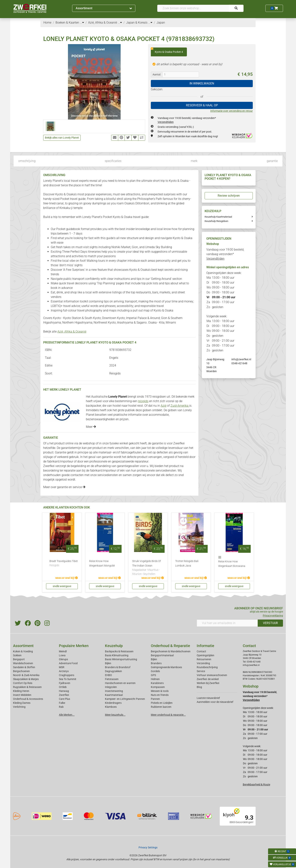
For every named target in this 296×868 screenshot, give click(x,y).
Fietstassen (112, 679)
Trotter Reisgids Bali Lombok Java (187, 563)
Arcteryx (64, 671)
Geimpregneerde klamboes (166, 667)
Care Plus (64, 699)
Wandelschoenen (23, 663)
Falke (62, 703)
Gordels (155, 671)
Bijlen (108, 663)
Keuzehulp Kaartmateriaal (218, 217)
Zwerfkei (64, 695)
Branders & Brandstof (118, 667)
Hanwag (64, 691)
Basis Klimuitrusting (117, 655)
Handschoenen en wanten (120, 683)
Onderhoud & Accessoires (28, 699)
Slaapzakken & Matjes (26, 679)
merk (194, 161)
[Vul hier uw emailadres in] (227, 623)
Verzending (203, 663)
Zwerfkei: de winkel (208, 679)
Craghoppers (67, 675)
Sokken (17, 655)
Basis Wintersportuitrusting (121, 659)
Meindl (63, 651)
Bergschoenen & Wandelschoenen (171, 651)
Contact (201, 651)
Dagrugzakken (113, 671)
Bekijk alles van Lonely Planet (62, 138)
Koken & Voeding (23, 651)
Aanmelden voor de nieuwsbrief (215, 702)
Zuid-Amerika (180, 406)
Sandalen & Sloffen (24, 667)
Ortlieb (63, 687)
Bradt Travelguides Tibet (64, 564)
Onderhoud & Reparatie (170, 646)
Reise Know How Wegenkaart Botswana (232, 564)
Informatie (205, 646)
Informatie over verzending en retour (232, 111)
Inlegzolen (111, 687)
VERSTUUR (270, 623)
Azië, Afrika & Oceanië (72, 332)
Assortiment (104, 8)
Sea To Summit (68, 679)
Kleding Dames (22, 703)
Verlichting (19, 707)
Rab (61, 707)
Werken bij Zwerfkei (208, 683)
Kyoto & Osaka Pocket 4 (167, 51)
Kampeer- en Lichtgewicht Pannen (125, 699)
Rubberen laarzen (161, 707)
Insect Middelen (22, 695)
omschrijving (27, 161)
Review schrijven (229, 196)
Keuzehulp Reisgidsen (216, 221)
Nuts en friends (160, 695)
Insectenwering (114, 691)
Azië (163, 406)
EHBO (108, 675)
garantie (272, 161)
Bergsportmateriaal (162, 655)
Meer (91, 427)
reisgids (143, 401)
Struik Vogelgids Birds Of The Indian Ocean (148, 568)
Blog (199, 687)
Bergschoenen (21, 671)
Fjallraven (65, 683)
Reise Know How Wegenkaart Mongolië (102, 563)
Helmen (155, 679)
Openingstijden (205, 655)
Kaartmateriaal (114, 695)
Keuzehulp (114, 646)
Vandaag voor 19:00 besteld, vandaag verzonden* (225, 254)
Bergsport (19, 659)
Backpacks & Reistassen (119, 651)
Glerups (63, 659)
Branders (156, 663)
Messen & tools (160, 691)
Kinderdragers (113, 703)
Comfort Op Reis (23, 683)
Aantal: (157, 74)
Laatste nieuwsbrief (208, 698)
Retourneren (204, 659)
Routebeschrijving (207, 667)
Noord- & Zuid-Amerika (26, 675)
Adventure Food (68, 663)
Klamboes (111, 707)
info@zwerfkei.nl (241, 359)
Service (201, 671)
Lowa (62, 655)
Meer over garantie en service (64, 487)
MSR (62, 667)
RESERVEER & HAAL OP (202, 105)
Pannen (155, 699)
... (82, 23)
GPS (153, 675)
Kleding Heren (21, 691)
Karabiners (157, 683)
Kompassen (158, 687)
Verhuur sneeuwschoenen (212, 675)
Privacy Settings (148, 847)
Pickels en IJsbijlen (162, 703)
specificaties (113, 161)
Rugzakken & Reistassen (27, 687)
